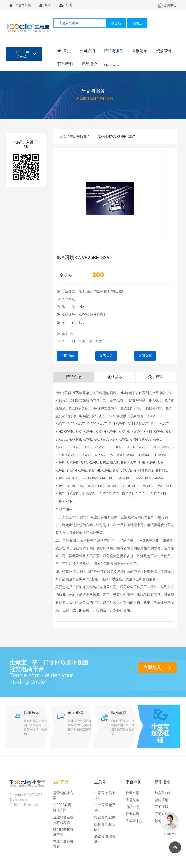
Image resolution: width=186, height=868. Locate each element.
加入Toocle (163, 793)
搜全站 (116, 23)
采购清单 (140, 51)
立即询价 (68, 356)
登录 (45, 5)
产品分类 (23, 55)
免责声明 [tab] (156, 377)
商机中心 (132, 807)
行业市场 (132, 793)
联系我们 (65, 64)
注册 (66, 5)
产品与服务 (114, 51)
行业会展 (132, 814)
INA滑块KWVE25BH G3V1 (116, 137)
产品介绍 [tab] (74, 377)
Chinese (110, 65)
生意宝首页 (20, 5)
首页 (64, 51)
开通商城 (162, 807)
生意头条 (132, 800)
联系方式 (106, 356)
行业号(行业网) (105, 817)
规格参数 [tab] (115, 377)
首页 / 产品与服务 (74, 137)
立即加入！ (157, 668)
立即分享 (145, 356)
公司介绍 (87, 51)
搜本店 (138, 23)
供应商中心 (134, 821)
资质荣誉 (164, 51)
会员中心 (167, 5)
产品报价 (89, 64)
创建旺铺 (162, 800)
